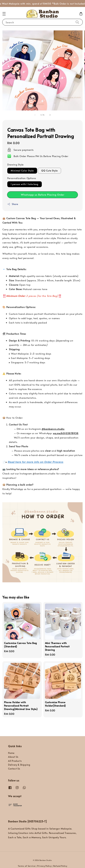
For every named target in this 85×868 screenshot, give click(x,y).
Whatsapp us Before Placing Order (43, 195)
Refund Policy (60, 866)
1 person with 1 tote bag (25, 184)
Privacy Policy (44, 866)
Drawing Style (15, 164)
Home (11, 753)
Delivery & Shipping (19, 765)
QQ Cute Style (49, 171)
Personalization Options (22, 178)
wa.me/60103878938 (66, 433)
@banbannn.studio (53, 429)
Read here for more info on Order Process (36, 462)
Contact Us (14, 769)
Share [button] (13, 204)
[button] (4, 14)
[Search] (77, 22)
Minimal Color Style (22, 171)
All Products (15, 761)
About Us (13, 757)
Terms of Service (27, 866)
